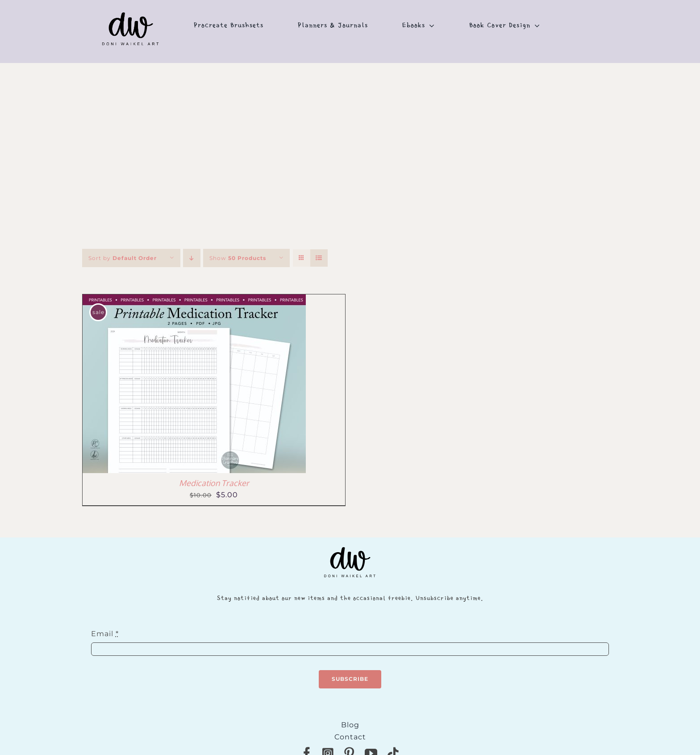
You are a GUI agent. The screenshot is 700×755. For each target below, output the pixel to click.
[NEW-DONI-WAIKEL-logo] (131, 5)
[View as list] (319, 258)
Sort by (123, 258)
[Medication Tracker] (194, 300)
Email (105, 634)
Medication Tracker (214, 483)
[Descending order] (192, 258)
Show (238, 258)
